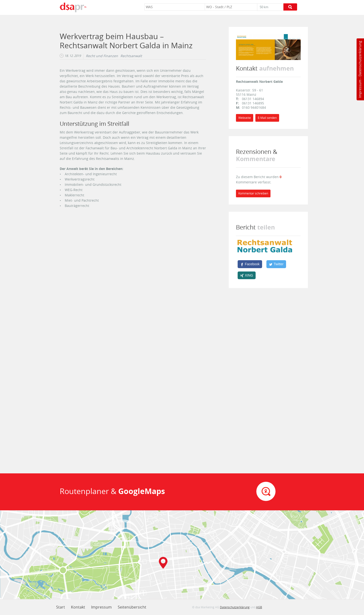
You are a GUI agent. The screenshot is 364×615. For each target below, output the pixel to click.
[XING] (247, 275)
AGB (259, 607)
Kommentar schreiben (253, 193)
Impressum (360, 89)
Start (61, 607)
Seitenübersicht (132, 607)
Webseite (245, 118)
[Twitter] (276, 264)
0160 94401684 (254, 107)
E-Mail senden (267, 118)
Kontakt (78, 607)
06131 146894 (253, 99)
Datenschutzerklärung (360, 59)
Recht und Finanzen (102, 56)
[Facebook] (250, 264)
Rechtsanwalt (131, 56)
